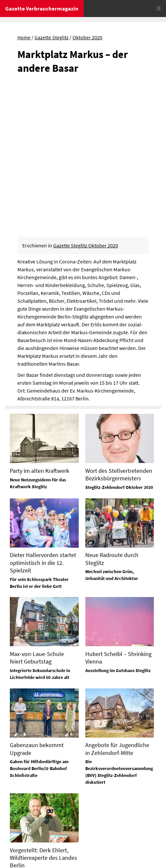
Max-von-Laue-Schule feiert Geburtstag (37, 512)
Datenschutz (48, 839)
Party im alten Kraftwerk (40, 325)
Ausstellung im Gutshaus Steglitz (118, 525)
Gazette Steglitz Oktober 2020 (86, 100)
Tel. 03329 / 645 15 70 (28, 793)
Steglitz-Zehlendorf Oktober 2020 (119, 342)
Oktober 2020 (87, 37)
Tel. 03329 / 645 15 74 (108, 766)
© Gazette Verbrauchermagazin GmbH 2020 (52, 858)
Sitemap (14, 848)
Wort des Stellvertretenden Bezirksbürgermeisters (119, 329)
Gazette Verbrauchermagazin (42, 9)
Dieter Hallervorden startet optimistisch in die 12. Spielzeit (43, 417)
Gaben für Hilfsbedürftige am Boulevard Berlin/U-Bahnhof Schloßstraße (39, 623)
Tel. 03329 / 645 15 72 (108, 817)
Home (24, 37)
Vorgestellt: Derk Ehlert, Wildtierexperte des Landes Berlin (43, 712)
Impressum (18, 839)
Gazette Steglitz (52, 37)
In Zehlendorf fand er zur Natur (41, 729)
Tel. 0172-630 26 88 (105, 791)
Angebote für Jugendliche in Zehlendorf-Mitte (117, 603)
